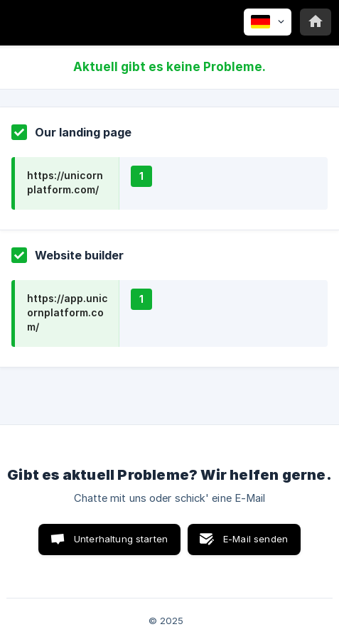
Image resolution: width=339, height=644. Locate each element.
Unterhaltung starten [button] (121, 539)
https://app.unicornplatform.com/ (68, 312)
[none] (268, 22)
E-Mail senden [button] (255, 539)
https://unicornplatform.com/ (65, 182)
